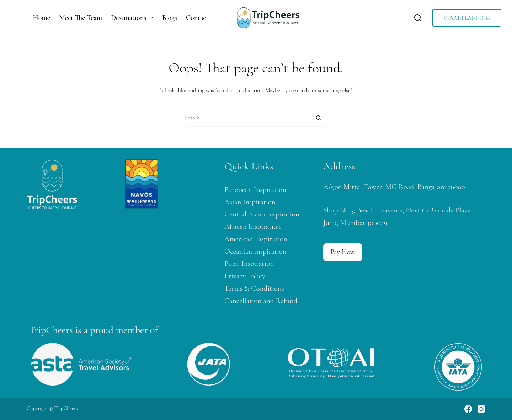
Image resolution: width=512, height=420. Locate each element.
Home (42, 18)
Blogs (170, 18)
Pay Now (343, 252)
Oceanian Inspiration (255, 251)
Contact (197, 18)
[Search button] (318, 118)
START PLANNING (467, 18)
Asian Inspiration (250, 202)
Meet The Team (81, 18)
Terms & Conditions (254, 288)
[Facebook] (468, 409)
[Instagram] (481, 409)
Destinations (134, 18)
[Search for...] (247, 118)
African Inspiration (253, 227)
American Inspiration (256, 239)
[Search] (418, 18)
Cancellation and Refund (261, 301)
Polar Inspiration (249, 263)
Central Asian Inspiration (262, 214)
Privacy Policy (245, 276)
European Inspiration (255, 190)
